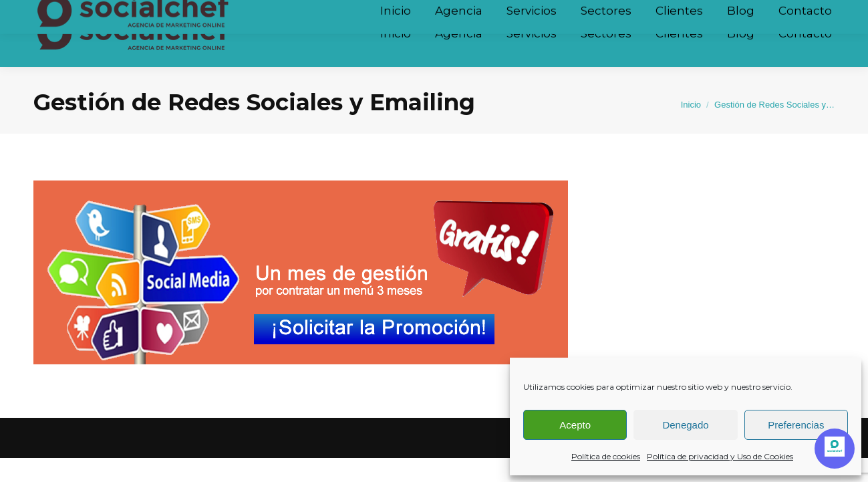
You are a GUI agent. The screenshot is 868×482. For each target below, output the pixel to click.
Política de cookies (606, 456)
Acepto (575, 425)
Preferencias (796, 425)
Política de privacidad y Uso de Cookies (720, 456)
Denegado (685, 425)
